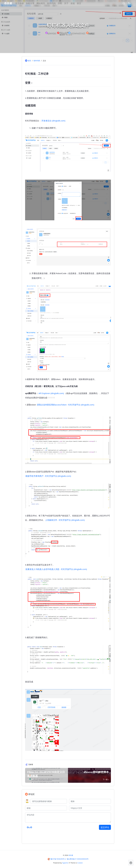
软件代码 (55, 3)
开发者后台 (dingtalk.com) (53, 121)
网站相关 (45, 3)
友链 (77, 3)
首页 (29, 61)
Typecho (65, 863)
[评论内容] (68, 818)
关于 (70, 3)
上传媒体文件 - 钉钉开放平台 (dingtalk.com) (65, 520)
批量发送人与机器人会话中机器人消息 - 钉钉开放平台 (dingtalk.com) (56, 569)
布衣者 (71, 855)
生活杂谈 (24, 3)
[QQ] (49, 801)
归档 (64, 3)
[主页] (90, 808)
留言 (83, 3)
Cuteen (80, 863)
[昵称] (90, 801)
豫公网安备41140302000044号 (78, 859)
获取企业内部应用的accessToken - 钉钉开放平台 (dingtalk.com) (66, 405)
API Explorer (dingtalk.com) (51, 393)
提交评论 (105, 827)
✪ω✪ (29, 827)
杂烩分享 (34, 3)
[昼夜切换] (125, 3)
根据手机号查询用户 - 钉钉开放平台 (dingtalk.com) (48, 476)
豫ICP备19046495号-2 (58, 859)
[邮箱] (46, 808)
